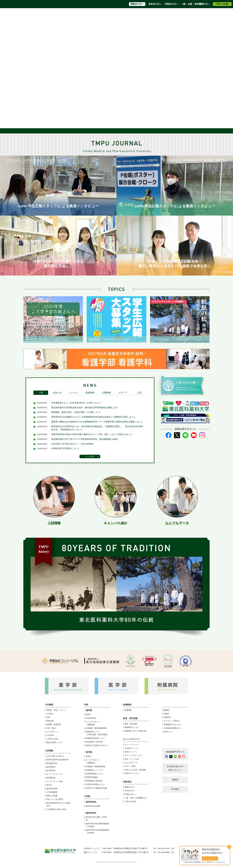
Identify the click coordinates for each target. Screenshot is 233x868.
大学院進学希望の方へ (188, 13)
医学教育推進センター (95, 774)
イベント (74, 393)
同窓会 (166, 714)
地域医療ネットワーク (95, 770)
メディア (123, 393)
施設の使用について (55, 742)
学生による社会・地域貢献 (135, 770)
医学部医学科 (52, 763)
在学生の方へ (155, 4)
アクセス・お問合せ (141, 13)
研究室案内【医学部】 (95, 781)
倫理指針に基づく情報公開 (135, 731)
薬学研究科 (51, 767)
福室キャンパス (131, 752)
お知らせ (57, 393)
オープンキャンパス (55, 774)
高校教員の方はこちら (164, 13)
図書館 (166, 710)
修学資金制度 (52, 789)
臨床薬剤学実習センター (95, 738)
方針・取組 (51, 728)
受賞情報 (90, 393)
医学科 (88, 756)
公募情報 (106, 393)
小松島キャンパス (132, 748)
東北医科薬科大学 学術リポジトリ (175, 768)
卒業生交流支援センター (95, 784)
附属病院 (141, 19)
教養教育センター (132, 727)
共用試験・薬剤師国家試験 (96, 728)
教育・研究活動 (131, 724)
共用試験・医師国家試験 (95, 767)
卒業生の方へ (171, 4)
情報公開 (50, 721)
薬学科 (88, 714)
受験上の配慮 (52, 796)
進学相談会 (51, 778)
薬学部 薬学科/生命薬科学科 (58, 760)
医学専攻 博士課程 (93, 806)
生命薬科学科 (91, 718)
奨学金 (49, 785)
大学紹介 (50, 714)
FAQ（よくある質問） (55, 799)
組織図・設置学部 (54, 724)
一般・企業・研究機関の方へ (195, 4)
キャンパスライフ (132, 745)
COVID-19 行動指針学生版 (96, 788)
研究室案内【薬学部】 (95, 742)
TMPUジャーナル (132, 773)
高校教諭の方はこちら (173, 724)
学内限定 (175, 789)
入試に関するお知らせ (55, 756)
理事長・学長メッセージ (56, 710)
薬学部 (89, 710)
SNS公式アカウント (175, 752)
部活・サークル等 (132, 759)
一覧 (41, 393)
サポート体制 (130, 766)
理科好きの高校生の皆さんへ (97, 745)
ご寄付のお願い (222, 4)
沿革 (48, 717)
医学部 (89, 752)
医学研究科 (51, 771)
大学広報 (50, 735)
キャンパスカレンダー (134, 755)
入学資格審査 (52, 792)
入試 (139, 393)
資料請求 (125, 13)
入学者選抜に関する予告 (56, 809)
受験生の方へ (137, 4)
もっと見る (90, 456)
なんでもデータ (131, 763)
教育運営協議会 (92, 777)
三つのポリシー (53, 732)
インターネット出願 (55, 781)
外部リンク (168, 732)
